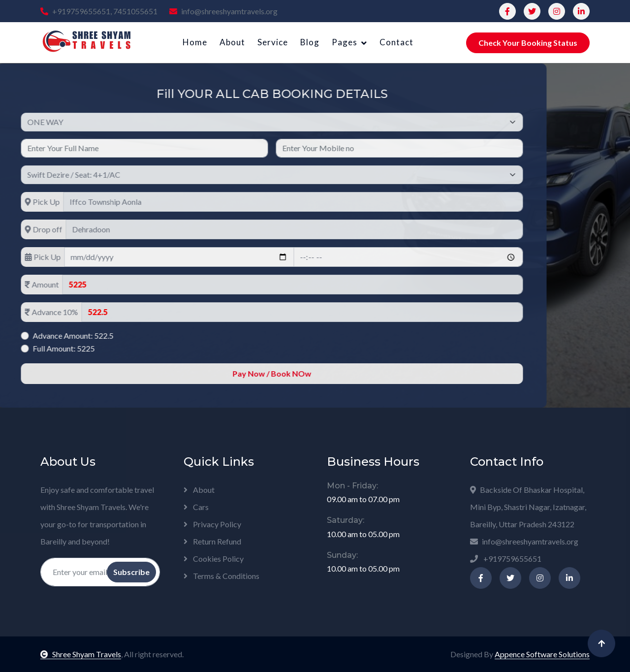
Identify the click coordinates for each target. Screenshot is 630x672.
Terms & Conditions (221, 576)
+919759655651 (506, 559)
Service (273, 42)
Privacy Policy (212, 524)
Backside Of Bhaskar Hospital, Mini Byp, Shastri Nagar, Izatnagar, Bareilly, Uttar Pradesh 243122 (528, 507)
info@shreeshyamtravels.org (223, 11)
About (232, 42)
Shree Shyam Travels (81, 654)
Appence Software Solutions (542, 654)
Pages (345, 42)
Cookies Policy (214, 559)
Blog (310, 42)
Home (195, 42)
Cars (196, 507)
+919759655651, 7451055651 (99, 11)
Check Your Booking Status (528, 43)
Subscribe (131, 572)
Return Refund (212, 541)
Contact (396, 42)
